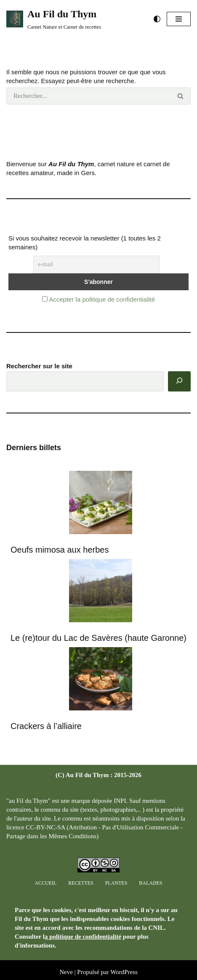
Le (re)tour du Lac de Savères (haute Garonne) (98, 638)
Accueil (45, 883)
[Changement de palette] (157, 19)
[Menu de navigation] (179, 19)
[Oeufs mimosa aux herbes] (101, 503)
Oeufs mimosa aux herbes (60, 550)
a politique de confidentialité (83, 937)
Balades (150, 883)
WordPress (124, 972)
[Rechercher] (89, 96)
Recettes (81, 883)
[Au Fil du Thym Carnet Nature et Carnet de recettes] (54, 19)
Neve (66, 972)
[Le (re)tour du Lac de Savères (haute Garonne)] (101, 592)
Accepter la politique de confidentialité (102, 299)
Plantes (116, 883)
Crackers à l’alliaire (46, 726)
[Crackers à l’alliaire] (101, 680)
